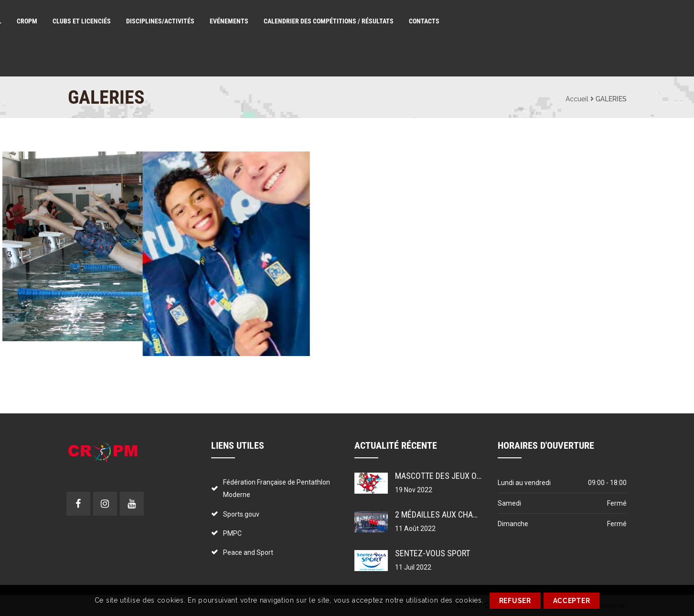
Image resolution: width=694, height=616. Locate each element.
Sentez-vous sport (432, 553)
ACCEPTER (572, 601)
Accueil (577, 99)
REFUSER (515, 601)
